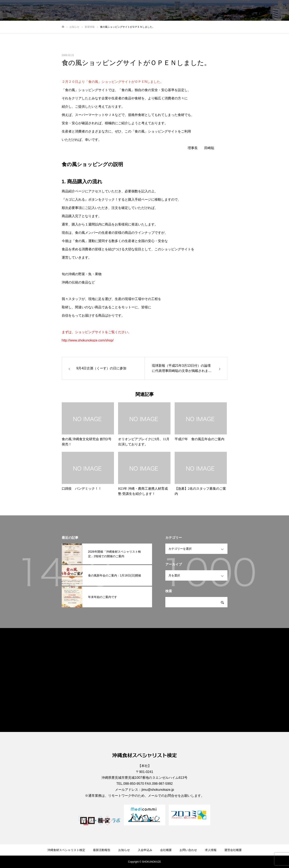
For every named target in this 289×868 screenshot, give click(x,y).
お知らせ (166, 11)
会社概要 (207, 11)
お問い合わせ (229, 11)
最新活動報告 (144, 11)
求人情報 (250, 11)
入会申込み (186, 11)
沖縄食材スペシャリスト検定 (109, 11)
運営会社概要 (272, 11)
